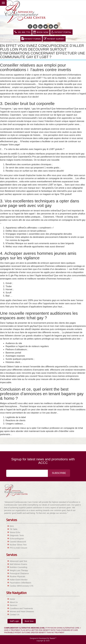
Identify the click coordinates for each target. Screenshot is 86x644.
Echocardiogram (17, 539)
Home (12, 599)
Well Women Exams (18, 564)
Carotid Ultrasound (18, 542)
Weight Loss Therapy (19, 570)
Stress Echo (15, 532)
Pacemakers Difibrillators (20, 583)
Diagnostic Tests (17, 535)
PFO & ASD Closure (18, 548)
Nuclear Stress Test (18, 545)
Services (13, 605)
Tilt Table (14, 529)
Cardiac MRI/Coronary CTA (21, 586)
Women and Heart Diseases (22, 611)
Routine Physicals (17, 576)
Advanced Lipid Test (18, 561)
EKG (12, 526)
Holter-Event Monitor (19, 580)
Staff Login (14, 621)
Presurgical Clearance (19, 573)
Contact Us (14, 615)
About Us (14, 602)
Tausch (53, 638)
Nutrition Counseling (18, 567)
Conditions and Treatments (21, 608)
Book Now (41, 32)
